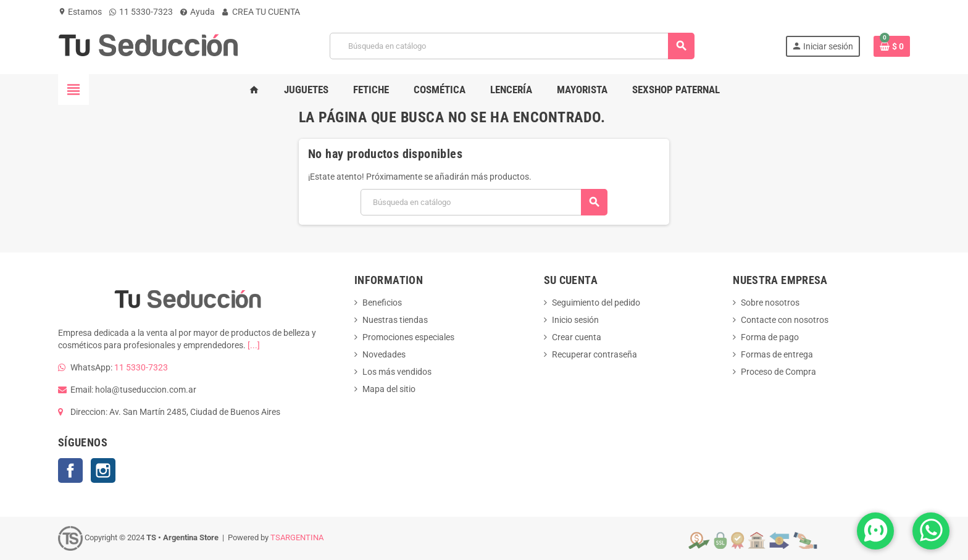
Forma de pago (770, 337)
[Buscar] (512, 46)
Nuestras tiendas (395, 320)
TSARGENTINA (297, 537)
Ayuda (198, 12)
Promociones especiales (408, 337)
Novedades (384, 354)
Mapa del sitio (389, 389)
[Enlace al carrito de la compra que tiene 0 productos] (892, 46)
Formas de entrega (777, 354)
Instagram (103, 470)
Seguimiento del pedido (596, 303)
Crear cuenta (577, 337)
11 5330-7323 (141, 12)
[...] (254, 345)
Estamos (80, 12)
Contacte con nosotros (785, 320)
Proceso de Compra (778, 372)
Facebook (70, 470)
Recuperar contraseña (595, 354)
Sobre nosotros (770, 303)
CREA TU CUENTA (261, 12)
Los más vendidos (397, 372)
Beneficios (382, 303)
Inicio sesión (575, 320)
